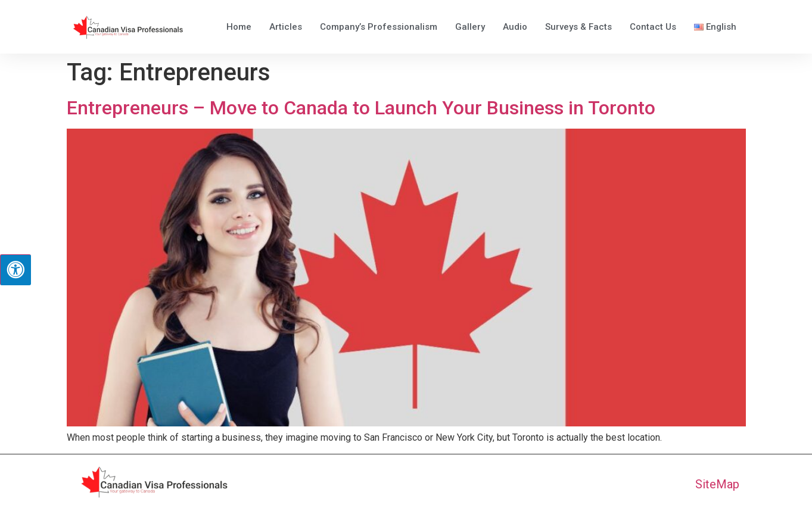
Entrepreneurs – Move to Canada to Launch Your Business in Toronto (361, 108)
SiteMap (717, 484)
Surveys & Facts (578, 27)
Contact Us (653, 27)
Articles (286, 27)
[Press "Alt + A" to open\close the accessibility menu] (15, 270)
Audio (515, 27)
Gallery (470, 27)
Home (239, 27)
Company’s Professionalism (379, 27)
